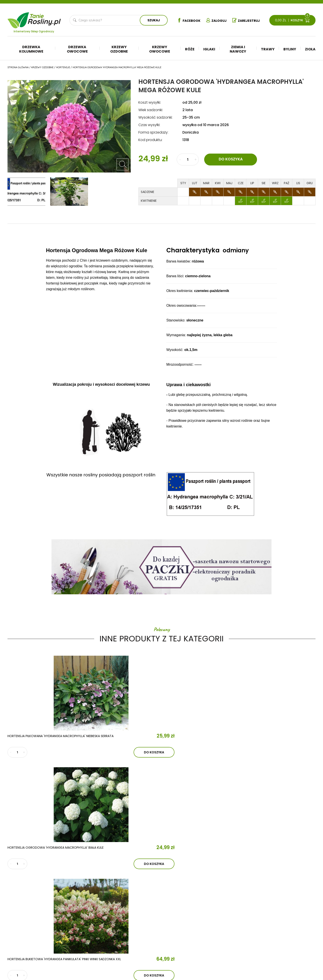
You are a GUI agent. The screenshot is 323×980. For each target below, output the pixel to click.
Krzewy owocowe (160, 49)
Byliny (290, 49)
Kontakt (99, 933)
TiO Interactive (306, 958)
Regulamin (279, 918)
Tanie (45, 17)
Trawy (268, 49)
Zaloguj (215, 20)
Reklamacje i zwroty (288, 931)
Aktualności (105, 921)
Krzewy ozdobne (119, 49)
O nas (94, 908)
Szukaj (151, 20)
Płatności (279, 938)
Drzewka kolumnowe (31, 49)
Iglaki (209, 49)
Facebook (185, 20)
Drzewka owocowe (77, 49)
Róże (190, 49)
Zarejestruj (248, 20)
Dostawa (279, 945)
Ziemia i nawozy (238, 49)
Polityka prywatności (289, 925)
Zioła (310, 49)
